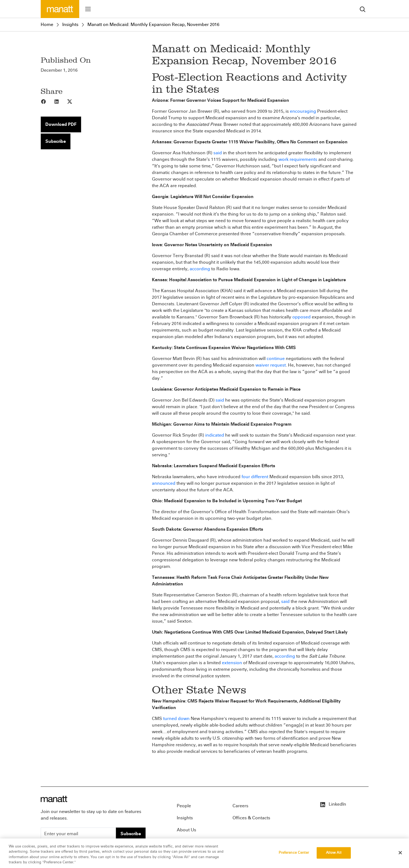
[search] (363, 9)
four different (255, 477)
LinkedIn (333, 804)
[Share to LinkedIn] (60, 101)
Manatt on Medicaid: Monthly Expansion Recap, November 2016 (153, 24)
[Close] (400, 854)
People (184, 806)
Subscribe (56, 141)
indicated (215, 435)
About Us (186, 830)
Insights (70, 24)
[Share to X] (73, 101)
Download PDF (61, 124)
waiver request (271, 365)
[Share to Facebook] (47, 101)
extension (232, 663)
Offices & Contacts (251, 818)
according (200, 269)
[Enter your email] (78, 834)
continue (276, 358)
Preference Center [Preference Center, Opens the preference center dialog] (294, 854)
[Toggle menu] (88, 9)
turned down (176, 719)
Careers (240, 806)
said (218, 153)
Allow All (334, 854)
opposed (301, 317)
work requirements (298, 159)
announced (164, 483)
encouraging (303, 111)
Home (47, 24)
